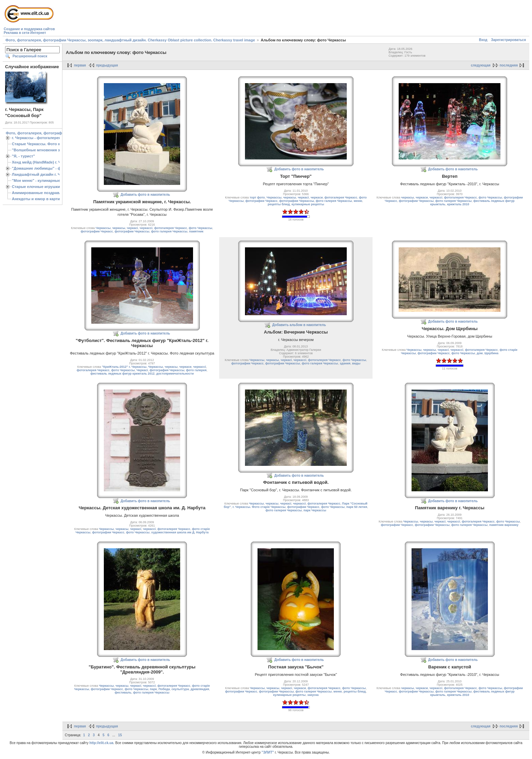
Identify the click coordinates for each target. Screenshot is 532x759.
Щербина (491, 353)
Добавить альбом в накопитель (299, 325)
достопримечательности (175, 374)
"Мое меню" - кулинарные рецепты (45, 181)
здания (345, 363)
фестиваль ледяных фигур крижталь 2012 (122, 374)
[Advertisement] (180, 19)
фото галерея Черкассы (169, 231)
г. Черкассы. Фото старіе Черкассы (259, 507)
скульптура (180, 689)
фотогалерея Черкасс (170, 228)
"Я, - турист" (23, 156)
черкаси (317, 197)
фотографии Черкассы (132, 231)
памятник (196, 231)
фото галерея (196, 370)
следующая (481, 65)
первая (80, 65)
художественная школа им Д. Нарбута (180, 532)
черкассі (146, 228)
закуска (313, 695)
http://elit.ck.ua (102, 743)
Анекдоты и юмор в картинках (40, 199)
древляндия (200, 689)
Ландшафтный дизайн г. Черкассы (44, 174)
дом (480, 353)
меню (358, 201)
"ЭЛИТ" (268, 752)
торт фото (257, 197)
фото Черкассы (200, 228)
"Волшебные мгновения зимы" (41, 150)
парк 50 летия (357, 507)
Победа (164, 689)
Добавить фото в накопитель (145, 195)
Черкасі (142, 370)
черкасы (119, 228)
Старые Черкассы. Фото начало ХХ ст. (47, 144)
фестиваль (123, 692)
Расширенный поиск (30, 56)
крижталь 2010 (458, 204)
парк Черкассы (315, 510)
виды (356, 363)
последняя (509, 65)
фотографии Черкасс (97, 231)
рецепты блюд (279, 204)
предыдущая (107, 65)
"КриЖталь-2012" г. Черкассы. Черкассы (132, 367)
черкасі (132, 228)
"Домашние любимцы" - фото (40, 168)
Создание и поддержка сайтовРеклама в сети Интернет (29, 31)
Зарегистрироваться (508, 40)
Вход (483, 40)
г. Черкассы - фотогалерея (36, 138)
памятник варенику (504, 525)
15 (120, 735)
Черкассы (103, 228)
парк (153, 689)
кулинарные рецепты (308, 204)
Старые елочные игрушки (36, 187)
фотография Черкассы (167, 370)
